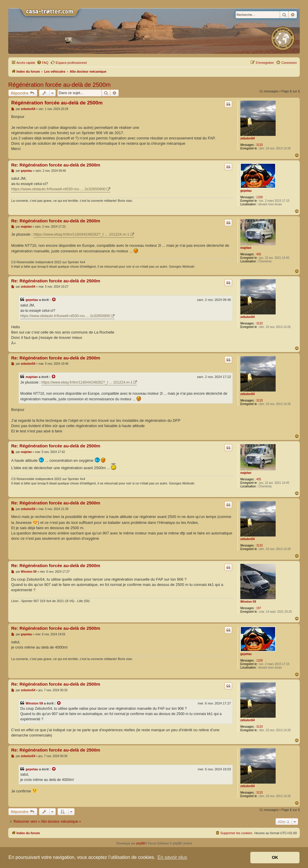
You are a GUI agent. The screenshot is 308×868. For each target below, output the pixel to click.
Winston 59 (248, 602)
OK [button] (275, 857)
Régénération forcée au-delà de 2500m (59, 85)
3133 (259, 145)
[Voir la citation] (54, 300)
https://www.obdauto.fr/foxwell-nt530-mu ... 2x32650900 (58, 189)
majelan (246, 248)
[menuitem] (43, 63)
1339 (259, 197)
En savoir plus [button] (172, 857)
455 (259, 254)
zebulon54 (248, 138)
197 (259, 608)
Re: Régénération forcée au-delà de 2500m (56, 165)
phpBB (141, 843)
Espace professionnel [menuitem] (69, 62)
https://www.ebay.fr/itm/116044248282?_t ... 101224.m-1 (81, 234)
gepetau (246, 191)
